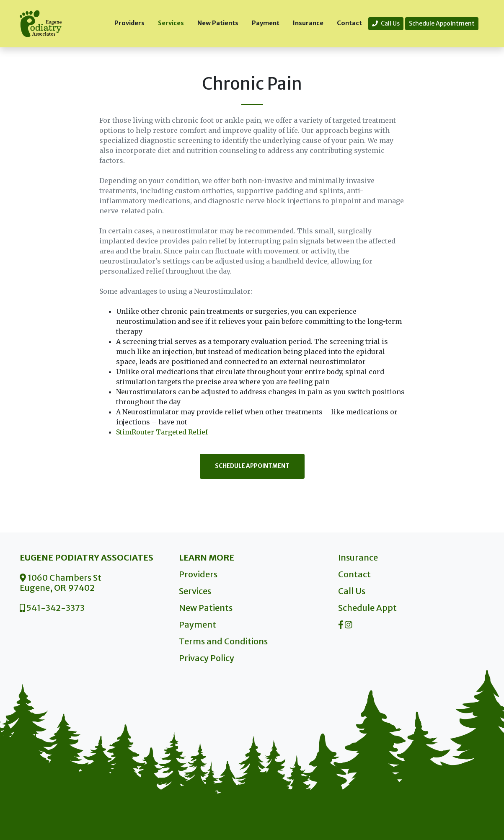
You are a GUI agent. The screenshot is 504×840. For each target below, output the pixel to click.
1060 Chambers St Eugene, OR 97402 (61, 583)
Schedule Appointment (442, 23)
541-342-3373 (52, 608)
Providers (129, 23)
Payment (266, 23)
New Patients (218, 23)
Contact (349, 23)
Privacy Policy (207, 658)
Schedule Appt (367, 608)
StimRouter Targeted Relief (162, 432)
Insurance (308, 23)
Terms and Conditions (223, 641)
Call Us (386, 23)
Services (171, 23)
